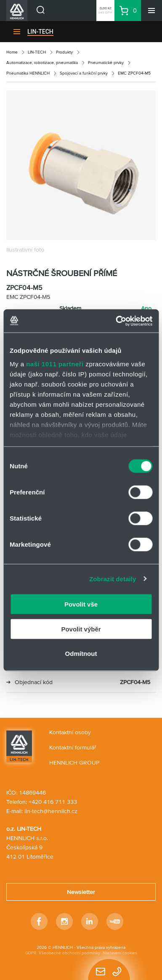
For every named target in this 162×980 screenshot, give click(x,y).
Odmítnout (81, 654)
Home (12, 52)
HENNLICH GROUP (74, 763)
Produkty (64, 52)
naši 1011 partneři (55, 364)
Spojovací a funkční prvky (84, 73)
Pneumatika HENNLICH (28, 73)
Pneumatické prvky (106, 63)
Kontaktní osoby (70, 732)
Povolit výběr (81, 629)
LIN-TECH (40, 32)
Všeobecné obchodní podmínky (69, 953)
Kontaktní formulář (73, 747)
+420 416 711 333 (53, 802)
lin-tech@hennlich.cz (51, 811)
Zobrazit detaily (113, 579)
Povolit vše (81, 604)
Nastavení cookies (120, 953)
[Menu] (151, 11)
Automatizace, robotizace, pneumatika (42, 63)
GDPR (31, 953)
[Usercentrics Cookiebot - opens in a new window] (116, 321)
